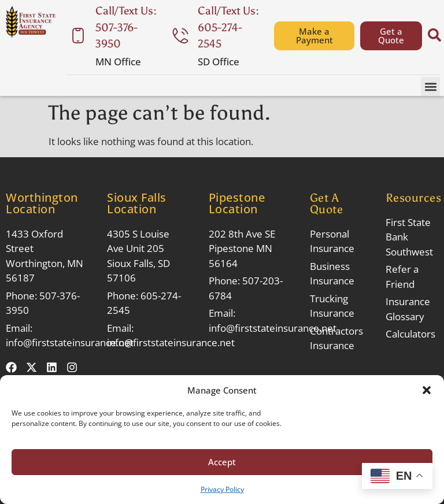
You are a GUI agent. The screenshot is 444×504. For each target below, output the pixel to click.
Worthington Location (42, 203)
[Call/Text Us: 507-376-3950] (78, 36)
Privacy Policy (222, 489)
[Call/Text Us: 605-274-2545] (180, 36)
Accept (222, 462)
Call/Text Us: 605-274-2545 (228, 27)
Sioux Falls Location (137, 203)
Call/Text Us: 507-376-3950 (126, 27)
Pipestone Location (237, 203)
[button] (427, 390)
